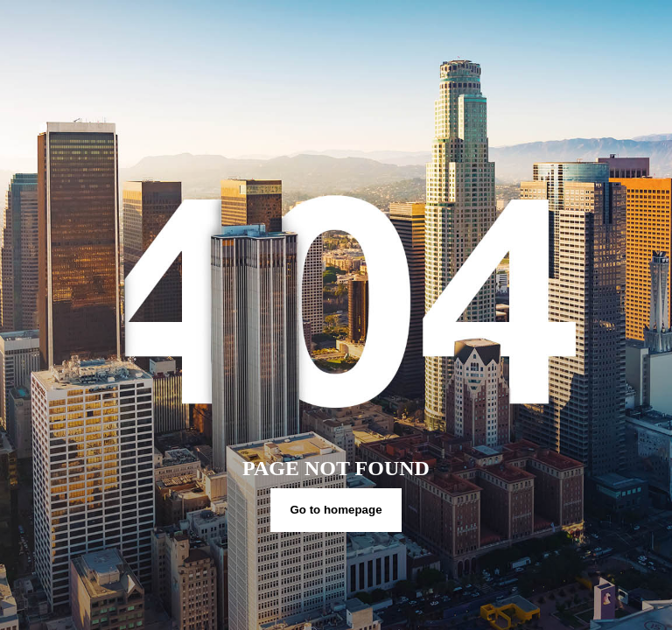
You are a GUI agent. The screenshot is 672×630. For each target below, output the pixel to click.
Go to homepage (336, 510)
